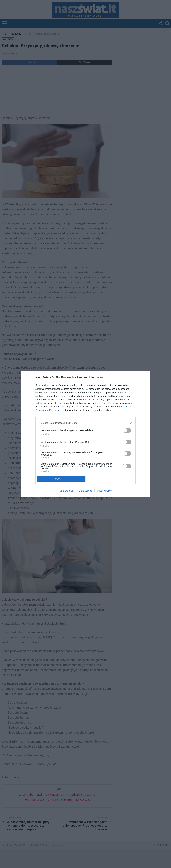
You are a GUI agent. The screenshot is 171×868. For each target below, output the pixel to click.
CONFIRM (61, 479)
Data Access (85, 491)
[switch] (127, 430)
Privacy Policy (104, 491)
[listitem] (85, 423)
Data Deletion (67, 491)
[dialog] (85, 434)
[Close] (143, 378)
